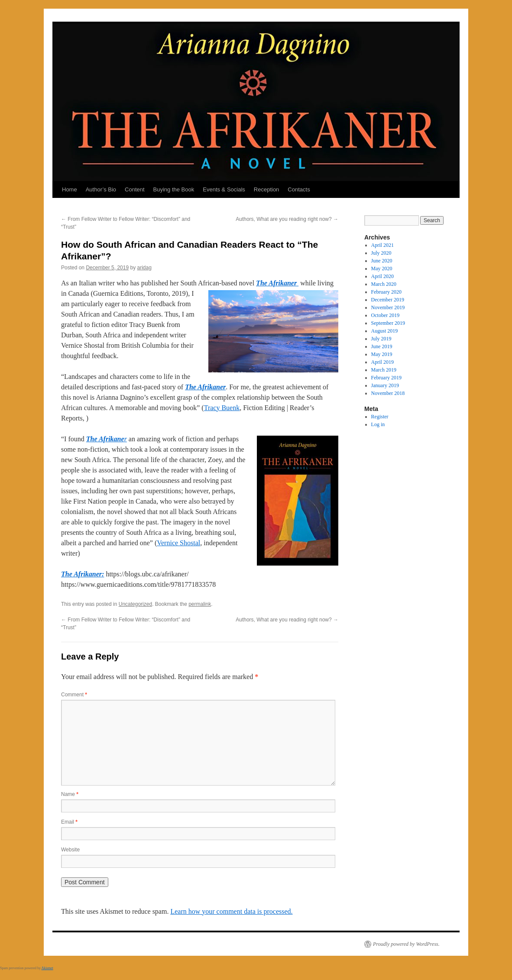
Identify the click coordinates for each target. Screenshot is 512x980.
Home (70, 189)
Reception (267, 189)
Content (135, 189)
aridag (144, 268)
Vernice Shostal (178, 543)
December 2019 (388, 300)
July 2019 (381, 339)
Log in (378, 424)
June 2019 (382, 346)
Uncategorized (135, 604)
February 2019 (386, 378)
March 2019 (384, 370)
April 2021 (382, 245)
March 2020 (384, 284)
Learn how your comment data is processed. (231, 911)
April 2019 (382, 362)
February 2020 (386, 292)
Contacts (299, 189)
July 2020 (381, 253)
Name (70, 794)
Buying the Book (174, 189)
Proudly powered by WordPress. (406, 944)
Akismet (47, 968)
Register (380, 417)
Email (69, 822)
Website (70, 850)
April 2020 (382, 276)
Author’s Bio (101, 189)
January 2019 (385, 385)
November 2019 (388, 307)
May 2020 (382, 268)
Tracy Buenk (222, 408)
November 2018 (388, 393)
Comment (74, 695)
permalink (200, 604)
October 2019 (386, 315)
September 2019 (388, 323)
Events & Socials (224, 189)
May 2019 (382, 354)
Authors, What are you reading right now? (287, 219)
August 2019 (385, 331)
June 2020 (382, 261)
